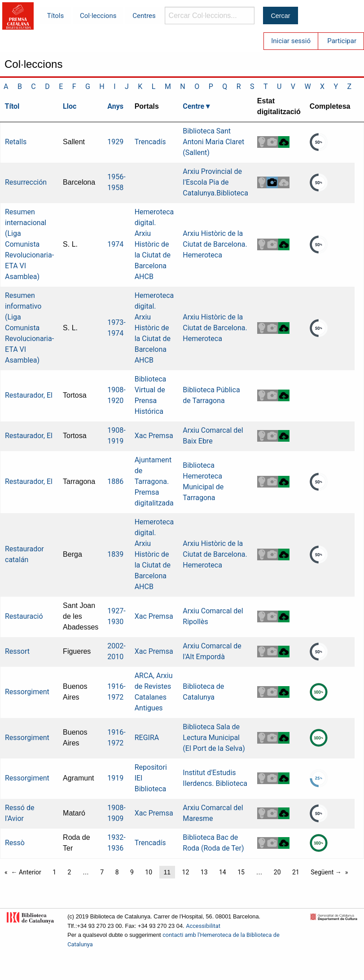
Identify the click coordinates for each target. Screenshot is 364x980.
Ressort (17, 651)
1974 (115, 244)
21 (296, 872)
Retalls (16, 142)
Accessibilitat (203, 926)
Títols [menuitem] (55, 16)
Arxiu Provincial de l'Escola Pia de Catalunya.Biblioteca (215, 182)
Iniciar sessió (291, 41)
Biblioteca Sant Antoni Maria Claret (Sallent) (213, 142)
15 (241, 872)
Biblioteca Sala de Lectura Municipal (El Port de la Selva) (214, 738)
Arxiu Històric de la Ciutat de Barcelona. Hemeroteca (215, 244)
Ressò (15, 843)
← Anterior (26, 872)
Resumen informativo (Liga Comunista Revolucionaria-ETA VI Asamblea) (29, 328)
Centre (193, 106)
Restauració (24, 616)
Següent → (326, 872)
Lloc (70, 106)
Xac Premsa (154, 436)
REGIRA (147, 738)
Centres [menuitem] (144, 16)
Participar (342, 41)
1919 (115, 778)
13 (204, 872)
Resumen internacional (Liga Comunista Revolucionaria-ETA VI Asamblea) (29, 244)
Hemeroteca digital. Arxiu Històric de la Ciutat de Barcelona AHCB (154, 244)
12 (186, 872)
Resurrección (26, 182)
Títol (12, 106)
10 (149, 872)
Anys (115, 106)
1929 (115, 142)
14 (223, 872)
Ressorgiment (27, 692)
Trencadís (150, 142)
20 (277, 872)
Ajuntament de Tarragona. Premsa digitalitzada (154, 481)
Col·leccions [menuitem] (98, 16)
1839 (115, 554)
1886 (115, 481)
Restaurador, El (29, 395)
